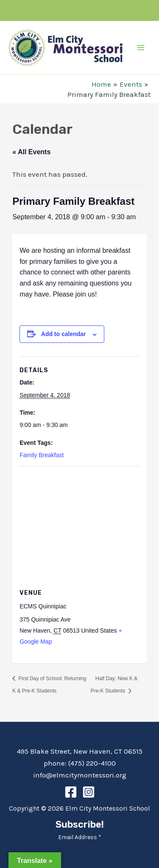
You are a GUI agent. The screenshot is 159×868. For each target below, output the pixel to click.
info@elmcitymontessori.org (80, 775)
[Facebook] (71, 792)
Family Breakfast (42, 455)
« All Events (31, 152)
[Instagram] (89, 792)
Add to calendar (64, 334)
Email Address (80, 837)
